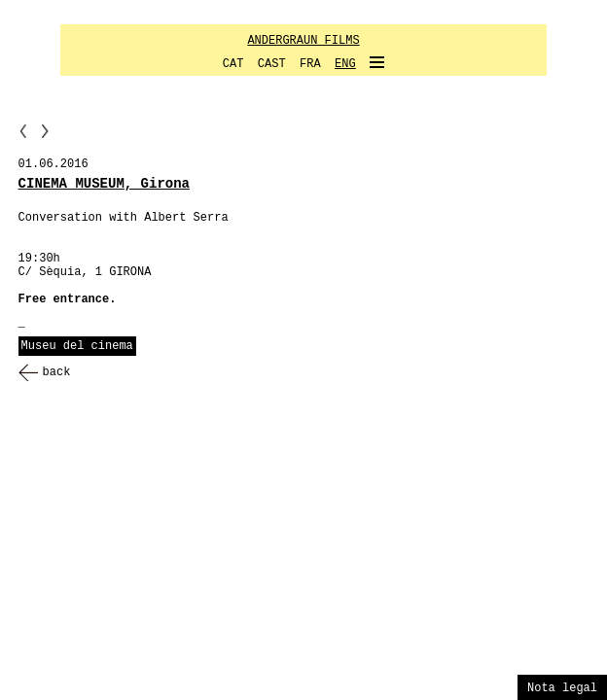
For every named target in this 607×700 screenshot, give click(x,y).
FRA (310, 64)
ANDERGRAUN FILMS (303, 41)
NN (45, 131)
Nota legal (562, 688)
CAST (272, 64)
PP (23, 131)
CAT (233, 64)
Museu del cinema (77, 346)
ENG (345, 64)
